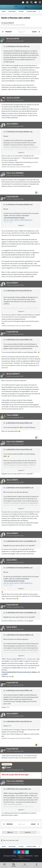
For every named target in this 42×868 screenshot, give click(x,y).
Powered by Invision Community (21, 859)
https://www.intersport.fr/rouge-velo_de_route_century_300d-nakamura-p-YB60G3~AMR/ (18, 220)
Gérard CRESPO (12, 124)
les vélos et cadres (19, 25)
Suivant (34, 32)
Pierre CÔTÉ (23, 47)
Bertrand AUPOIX (13, 39)
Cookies (36, 856)
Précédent (9, 32)
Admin (9, 768)
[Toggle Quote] (4, 46)
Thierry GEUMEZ (13, 415)
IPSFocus (14, 856)
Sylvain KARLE (12, 560)
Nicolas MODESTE (9, 23)
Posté (15, 41)
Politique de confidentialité (25, 856)
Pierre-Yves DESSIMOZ (15, 173)
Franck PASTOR (12, 197)
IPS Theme (7, 856)
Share (10, 832)
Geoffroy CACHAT (13, 98)
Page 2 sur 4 (22, 32)
